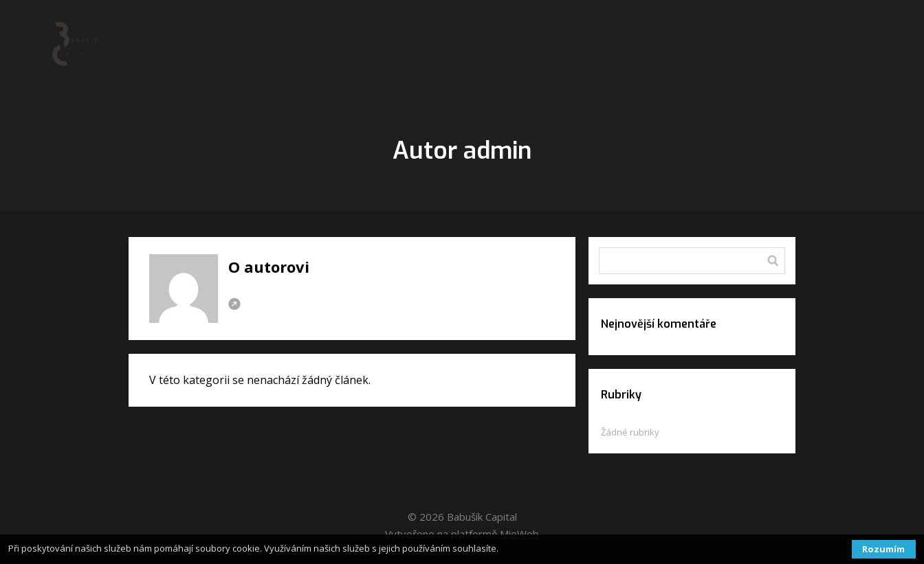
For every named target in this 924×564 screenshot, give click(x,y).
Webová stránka (234, 304)
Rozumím (883, 549)
